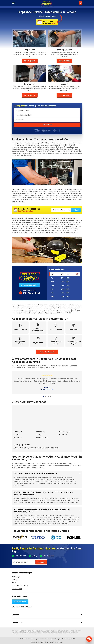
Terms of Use (49, 642)
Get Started (47, 125)
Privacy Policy (17, 588)
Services (15, 615)
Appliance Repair (23, 111)
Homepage (16, 577)
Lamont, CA (18, 432)
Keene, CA (63, 435)
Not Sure (21, 119)
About (14, 582)
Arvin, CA (40, 435)
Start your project (47, 352)
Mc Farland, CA (65, 432)
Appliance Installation (25, 115)
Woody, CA (18, 438)
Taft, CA (17, 435)
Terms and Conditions (20, 585)
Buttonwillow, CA (43, 438)
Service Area (17, 623)
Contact (15, 580)
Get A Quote (30, 61)
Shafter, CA (41, 432)
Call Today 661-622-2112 (22, 607)
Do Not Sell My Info (37, 642)
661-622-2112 (29, 293)
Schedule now (20, 602)
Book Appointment (29, 285)
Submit (76, 210)
